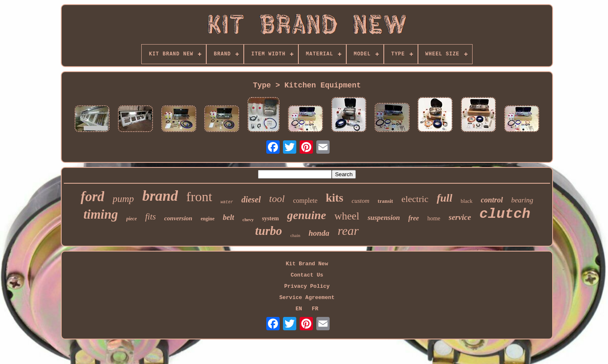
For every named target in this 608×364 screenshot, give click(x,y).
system (270, 218)
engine (207, 219)
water (227, 202)
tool (277, 199)
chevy (248, 219)
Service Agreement (307, 298)
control (492, 200)
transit (385, 201)
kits (335, 198)
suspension (384, 218)
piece (131, 219)
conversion (178, 218)
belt (229, 217)
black (467, 201)
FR (315, 309)
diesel (251, 199)
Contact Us (307, 275)
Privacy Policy (307, 286)
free (414, 218)
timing (101, 214)
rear (348, 231)
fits (150, 217)
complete (305, 201)
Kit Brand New (307, 264)
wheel (347, 216)
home (434, 218)
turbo (268, 231)
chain (295, 235)
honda (319, 233)
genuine (307, 215)
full (445, 198)
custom (361, 201)
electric (415, 199)
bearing (522, 200)
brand (160, 196)
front (199, 197)
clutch (505, 214)
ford (92, 197)
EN (299, 309)
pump (123, 199)
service (460, 217)
